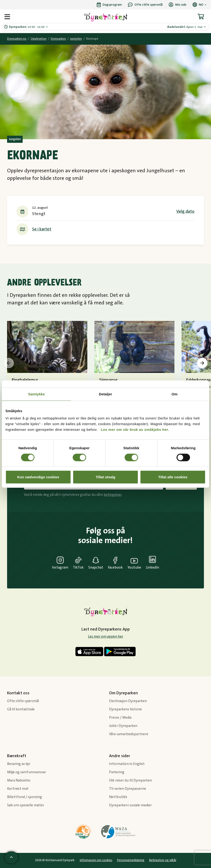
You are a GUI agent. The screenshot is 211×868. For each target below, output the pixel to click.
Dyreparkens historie (125, 709)
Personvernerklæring (131, 860)
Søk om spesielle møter (26, 805)
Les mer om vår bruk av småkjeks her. (135, 430)
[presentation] (9, 363)
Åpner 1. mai (185, 27)
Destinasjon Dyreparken (128, 701)
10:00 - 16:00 (27, 27)
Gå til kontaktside (21, 709)
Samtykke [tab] (36, 394)
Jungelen (76, 39)
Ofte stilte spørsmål (23, 701)
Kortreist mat (18, 789)
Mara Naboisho (19, 780)
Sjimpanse (108, 380)
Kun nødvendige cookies (38, 477)
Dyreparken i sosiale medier (130, 805)
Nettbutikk (118, 797)
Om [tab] (175, 394)
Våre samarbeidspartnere (129, 734)
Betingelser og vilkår (163, 860)
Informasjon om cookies (96, 860)
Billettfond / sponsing (25, 797)
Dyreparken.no (17, 39)
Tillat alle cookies (173, 477)
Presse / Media (120, 718)
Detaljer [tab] (105, 394)
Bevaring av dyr (19, 764)
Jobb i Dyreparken (123, 726)
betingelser (113, 495)
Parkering (117, 772)
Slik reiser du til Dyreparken (131, 780)
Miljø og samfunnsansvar (27, 772)
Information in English (127, 764)
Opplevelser (39, 39)
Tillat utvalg (105, 477)
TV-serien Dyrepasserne (128, 789)
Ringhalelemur (25, 380)
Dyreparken (58, 39)
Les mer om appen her (106, 637)
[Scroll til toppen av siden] (11, 857)
